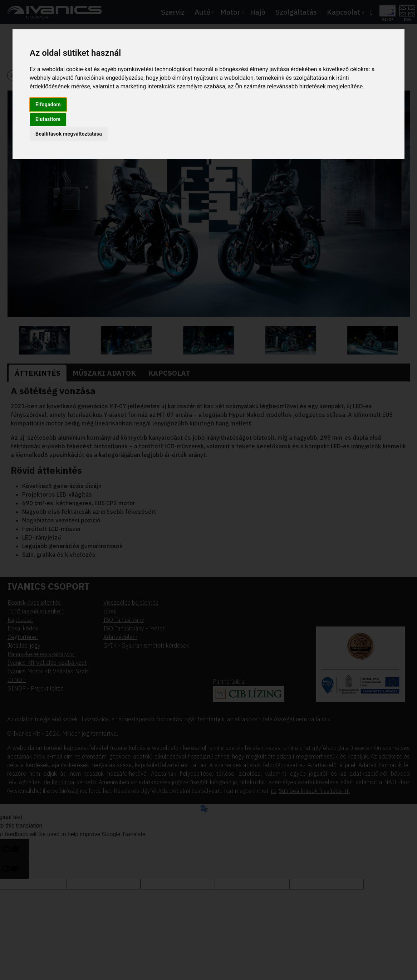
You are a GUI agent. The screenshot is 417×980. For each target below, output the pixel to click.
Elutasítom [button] (48, 119)
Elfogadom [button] (48, 104)
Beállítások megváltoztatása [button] (69, 134)
